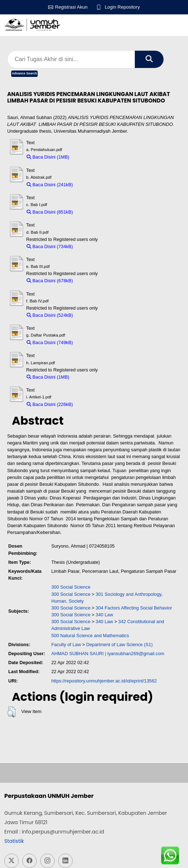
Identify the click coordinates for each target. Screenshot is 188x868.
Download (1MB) (90, 157)
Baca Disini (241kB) (50, 185)
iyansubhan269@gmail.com (136, 654)
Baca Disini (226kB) (50, 404)
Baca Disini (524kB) (50, 315)
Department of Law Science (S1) (120, 645)
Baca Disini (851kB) (50, 212)
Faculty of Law (66, 645)
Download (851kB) (95, 212)
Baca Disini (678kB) (50, 281)
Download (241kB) (95, 185)
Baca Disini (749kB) (50, 342)
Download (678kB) (95, 281)
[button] (11, 712)
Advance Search (24, 73)
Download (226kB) (95, 404)
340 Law (104, 615)
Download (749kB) (95, 342)
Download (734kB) (95, 246)
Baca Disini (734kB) (50, 246)
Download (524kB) (95, 315)
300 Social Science (71, 587)
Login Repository (122, 7)
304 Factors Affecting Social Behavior (134, 608)
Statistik (14, 841)
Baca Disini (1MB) (48, 157)
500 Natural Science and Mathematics (90, 636)
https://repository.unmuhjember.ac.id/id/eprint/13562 (104, 681)
